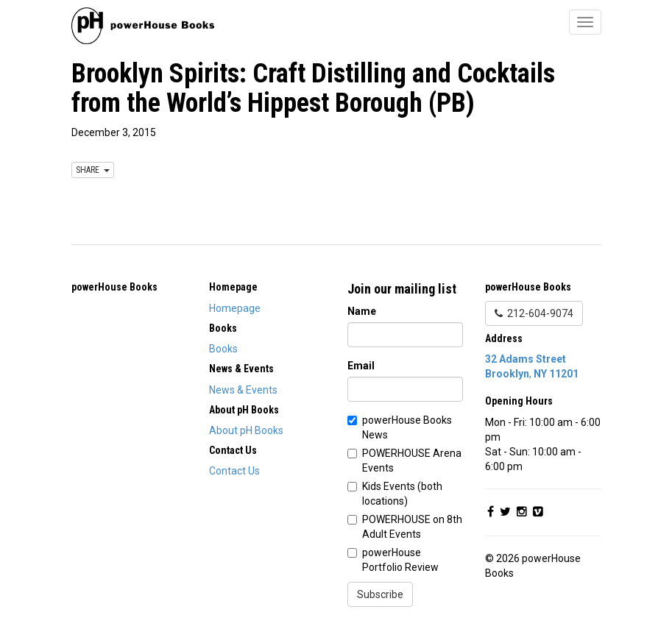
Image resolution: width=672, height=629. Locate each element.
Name (362, 311)
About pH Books (246, 430)
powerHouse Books (114, 287)
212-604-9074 (534, 313)
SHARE (93, 170)
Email (361, 366)
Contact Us (234, 471)
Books (223, 349)
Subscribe (380, 594)
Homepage (235, 308)
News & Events (243, 390)
